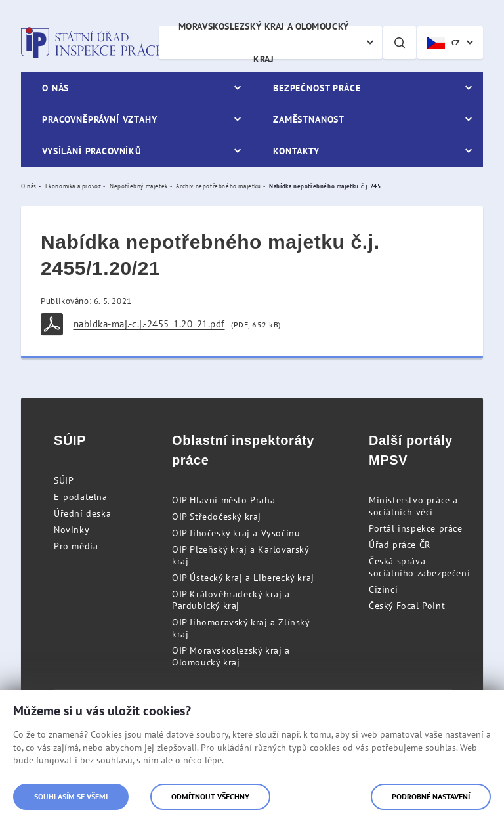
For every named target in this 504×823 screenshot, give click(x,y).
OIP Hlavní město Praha (223, 500)
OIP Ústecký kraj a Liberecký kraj (243, 578)
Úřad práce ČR (400, 545)
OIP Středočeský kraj (217, 517)
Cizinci (383, 589)
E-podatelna (81, 497)
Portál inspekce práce (416, 528)
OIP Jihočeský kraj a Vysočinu (236, 533)
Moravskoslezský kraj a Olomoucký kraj (264, 43)
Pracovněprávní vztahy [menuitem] (100, 119)
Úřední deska (82, 513)
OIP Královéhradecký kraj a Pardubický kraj (231, 600)
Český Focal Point (407, 606)
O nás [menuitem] (55, 88)
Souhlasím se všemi (71, 796)
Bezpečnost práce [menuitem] (317, 88)
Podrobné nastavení (431, 796)
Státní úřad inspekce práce (92, 43)
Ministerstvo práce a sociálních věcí (413, 506)
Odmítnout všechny (210, 796)
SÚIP (64, 480)
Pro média (76, 546)
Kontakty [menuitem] (296, 151)
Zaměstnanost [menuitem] (309, 119)
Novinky (72, 530)
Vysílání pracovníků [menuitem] (92, 151)
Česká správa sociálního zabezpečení (419, 567)
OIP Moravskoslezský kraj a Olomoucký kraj (231, 656)
